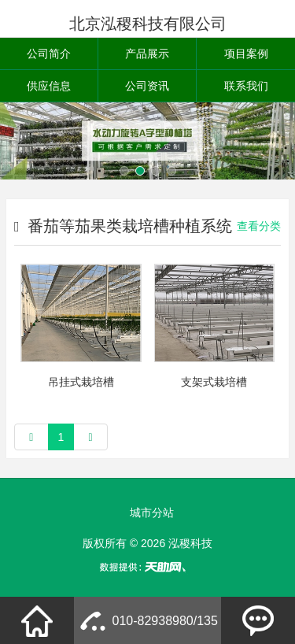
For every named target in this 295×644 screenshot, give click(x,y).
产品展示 (147, 54)
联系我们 (246, 86)
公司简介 (49, 54)
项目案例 (246, 54)
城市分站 (152, 513)
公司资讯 (147, 86)
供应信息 (49, 86)
